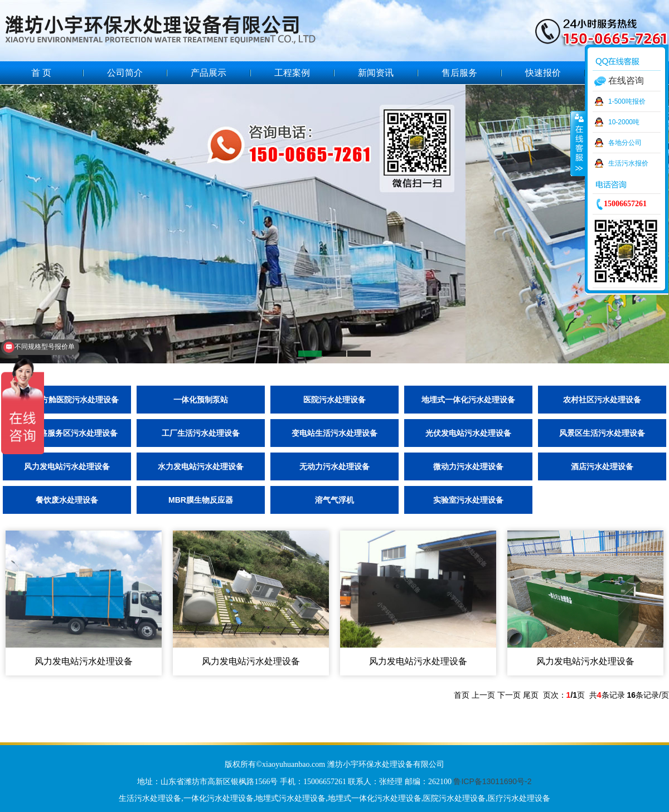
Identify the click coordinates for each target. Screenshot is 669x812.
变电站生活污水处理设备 (334, 433)
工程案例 (292, 73)
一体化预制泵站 (201, 400)
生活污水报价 (628, 163)
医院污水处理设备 (334, 400)
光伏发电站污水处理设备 (468, 433)
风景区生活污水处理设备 (602, 433)
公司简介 (125, 73)
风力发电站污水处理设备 (67, 466)
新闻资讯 (376, 73)
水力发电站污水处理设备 (201, 466)
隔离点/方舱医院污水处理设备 (67, 400)
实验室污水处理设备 (468, 500)
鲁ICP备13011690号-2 (492, 781)
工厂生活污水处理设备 (201, 433)
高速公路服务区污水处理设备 (67, 433)
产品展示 (209, 73)
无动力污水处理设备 (334, 466)
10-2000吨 (624, 122)
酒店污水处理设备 (602, 466)
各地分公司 (625, 143)
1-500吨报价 (627, 101)
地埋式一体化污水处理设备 (468, 400)
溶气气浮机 (334, 500)
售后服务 (459, 73)
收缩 (578, 143)
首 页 (41, 73)
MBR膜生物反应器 (201, 500)
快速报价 (543, 73)
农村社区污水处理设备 (602, 400)
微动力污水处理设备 (468, 466)
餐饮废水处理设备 (67, 500)
